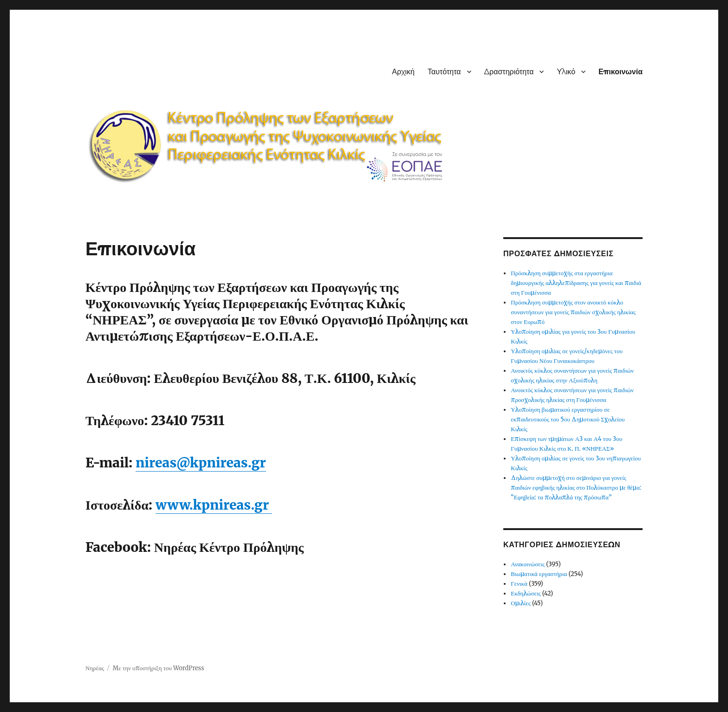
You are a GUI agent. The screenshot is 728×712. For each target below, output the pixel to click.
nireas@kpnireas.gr (201, 463)
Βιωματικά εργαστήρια (539, 574)
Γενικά (519, 584)
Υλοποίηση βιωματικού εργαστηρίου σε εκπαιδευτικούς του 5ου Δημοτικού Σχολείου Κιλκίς (568, 419)
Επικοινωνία (621, 72)
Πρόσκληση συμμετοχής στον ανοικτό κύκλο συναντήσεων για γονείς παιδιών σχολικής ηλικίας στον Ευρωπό (573, 312)
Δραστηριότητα (509, 72)
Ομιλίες (521, 603)
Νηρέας (95, 668)
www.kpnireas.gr (214, 505)
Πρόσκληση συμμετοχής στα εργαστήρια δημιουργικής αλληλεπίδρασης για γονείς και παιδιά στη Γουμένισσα (576, 283)
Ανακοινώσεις (528, 564)
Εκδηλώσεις (526, 593)
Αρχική (403, 72)
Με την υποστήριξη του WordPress (159, 668)
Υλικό (566, 72)
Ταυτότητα (444, 72)
